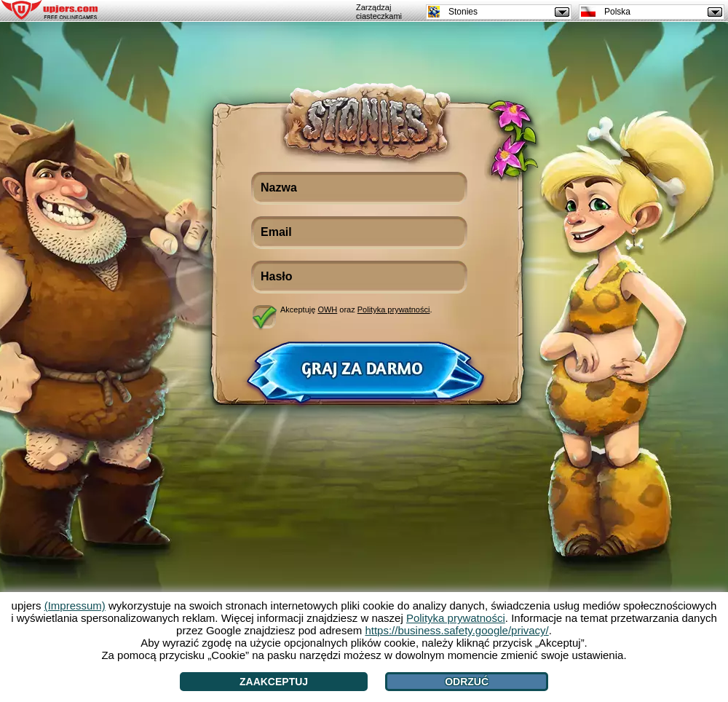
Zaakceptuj (274, 682)
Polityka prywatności (394, 309)
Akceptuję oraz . (356, 309)
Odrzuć (467, 682)
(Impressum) (75, 606)
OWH (327, 309)
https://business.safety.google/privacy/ (456, 630)
